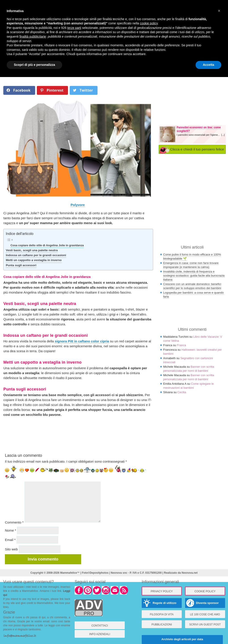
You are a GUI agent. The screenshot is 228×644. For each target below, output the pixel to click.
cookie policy (149, 23)
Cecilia (182, 392)
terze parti (74, 28)
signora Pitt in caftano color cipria (82, 341)
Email (10, 540)
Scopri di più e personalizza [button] (34, 65)
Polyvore (78, 205)
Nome (11, 530)
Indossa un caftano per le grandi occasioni (36, 255)
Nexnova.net (190, 573)
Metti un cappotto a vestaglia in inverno (34, 260)
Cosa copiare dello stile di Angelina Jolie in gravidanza (47, 245)
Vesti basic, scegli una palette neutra (32, 250)
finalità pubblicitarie (33, 36)
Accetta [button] (208, 65)
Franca (181, 345)
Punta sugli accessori (21, 265)
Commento (14, 522)
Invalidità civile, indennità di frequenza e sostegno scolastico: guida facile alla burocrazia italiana (194, 276)
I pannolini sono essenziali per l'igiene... (199, 135)
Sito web (11, 549)
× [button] (219, 11)
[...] (223, 135)
